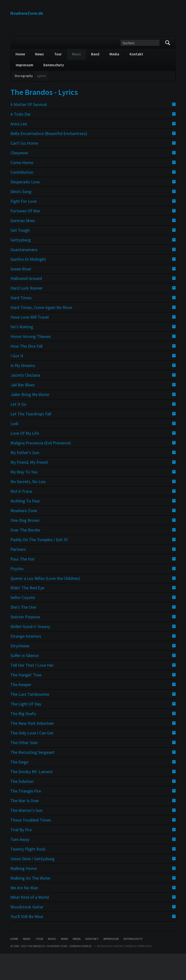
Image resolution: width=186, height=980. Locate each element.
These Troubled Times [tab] (31, 846)
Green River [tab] (21, 295)
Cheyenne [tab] (19, 179)
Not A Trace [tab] (21, 518)
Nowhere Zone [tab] (24, 537)
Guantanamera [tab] (24, 276)
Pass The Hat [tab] (23, 585)
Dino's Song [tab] (21, 218)
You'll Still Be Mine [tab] (27, 943)
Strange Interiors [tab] (26, 662)
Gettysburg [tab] (21, 266)
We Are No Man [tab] (24, 914)
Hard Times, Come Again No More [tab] (41, 334)
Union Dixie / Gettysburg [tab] (32, 885)
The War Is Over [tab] (25, 827)
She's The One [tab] (23, 633)
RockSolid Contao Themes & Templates (124, 972)
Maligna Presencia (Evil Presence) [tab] (41, 469)
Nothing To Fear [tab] (25, 527)
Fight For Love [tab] (23, 228)
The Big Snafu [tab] (23, 740)
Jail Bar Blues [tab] (23, 411)
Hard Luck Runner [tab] (27, 314)
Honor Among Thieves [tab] (31, 363)
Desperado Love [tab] (25, 208)
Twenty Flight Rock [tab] (28, 875)
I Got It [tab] (17, 382)
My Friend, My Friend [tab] (29, 489)
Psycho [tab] (17, 595)
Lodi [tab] (14, 450)
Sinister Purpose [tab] (25, 643)
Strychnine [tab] (20, 672)
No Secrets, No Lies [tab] (28, 508)
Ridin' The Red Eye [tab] (27, 614)
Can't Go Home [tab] (24, 169)
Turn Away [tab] (20, 865)
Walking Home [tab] (24, 894)
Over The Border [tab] (25, 556)
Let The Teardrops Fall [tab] (31, 440)
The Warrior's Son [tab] (26, 837)
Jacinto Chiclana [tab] (25, 401)
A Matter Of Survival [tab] (29, 131)
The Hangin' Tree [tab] (26, 701)
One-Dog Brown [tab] (25, 546)
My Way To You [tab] (24, 498)
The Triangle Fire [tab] (26, 817)
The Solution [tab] (22, 808)
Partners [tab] (18, 575)
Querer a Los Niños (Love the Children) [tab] (45, 604)
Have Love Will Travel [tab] (30, 343)
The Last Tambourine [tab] (30, 721)
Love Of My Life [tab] (25, 460)
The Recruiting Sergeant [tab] (32, 779)
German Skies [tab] (23, 247)
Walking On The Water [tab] (31, 904)
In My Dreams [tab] (23, 392)
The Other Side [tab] (24, 769)
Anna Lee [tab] (19, 150)
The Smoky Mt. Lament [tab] (32, 798)
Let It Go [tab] (18, 430)
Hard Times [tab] (21, 324)
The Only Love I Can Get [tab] (32, 759)
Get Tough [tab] (20, 256)
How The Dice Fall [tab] (27, 372)
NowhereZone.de (27, 13)
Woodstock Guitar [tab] (27, 933)
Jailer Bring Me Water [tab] (30, 421)
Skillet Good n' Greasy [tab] (30, 653)
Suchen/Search (168, 69)
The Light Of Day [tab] (26, 730)
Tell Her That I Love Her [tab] (32, 692)
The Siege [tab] (19, 788)
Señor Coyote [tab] (23, 624)
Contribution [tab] (22, 198)
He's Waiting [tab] (22, 353)
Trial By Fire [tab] (21, 856)
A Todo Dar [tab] (21, 140)
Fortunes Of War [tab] (25, 237)
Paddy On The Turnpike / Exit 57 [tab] (39, 566)
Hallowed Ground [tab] (26, 305)
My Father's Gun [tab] (25, 479)
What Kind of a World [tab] (30, 924)
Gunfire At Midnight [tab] (28, 285)
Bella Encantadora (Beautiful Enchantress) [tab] (49, 160)
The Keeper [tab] (21, 711)
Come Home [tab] (22, 189)
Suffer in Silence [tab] (24, 682)
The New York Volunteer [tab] (32, 750)
